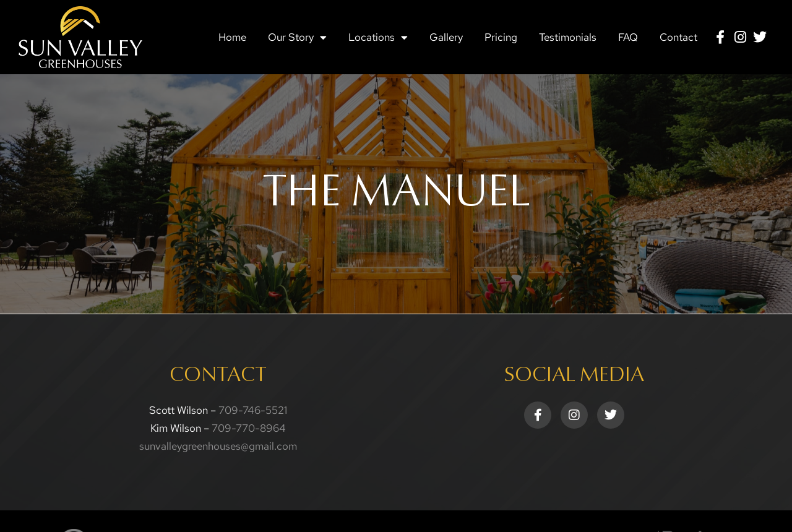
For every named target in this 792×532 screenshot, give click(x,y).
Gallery (446, 37)
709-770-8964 (249, 428)
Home (232, 37)
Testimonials (568, 37)
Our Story (297, 37)
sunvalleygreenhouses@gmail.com (218, 446)
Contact (678, 37)
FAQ (628, 37)
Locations (378, 37)
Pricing (501, 37)
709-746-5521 (253, 410)
